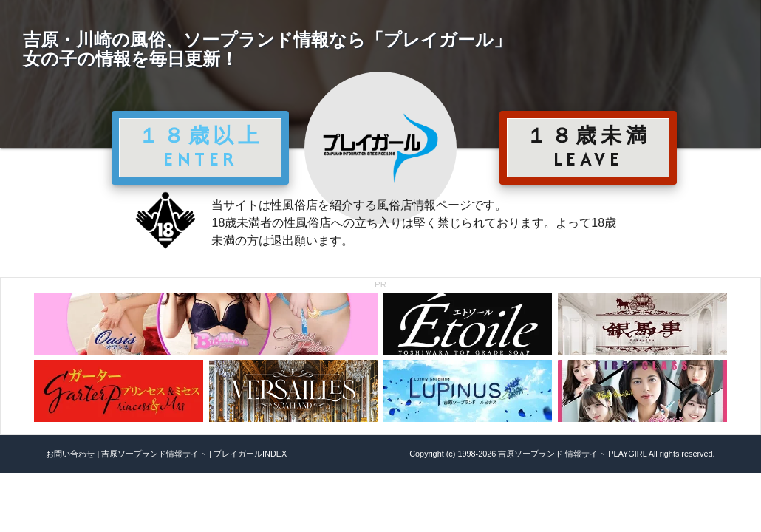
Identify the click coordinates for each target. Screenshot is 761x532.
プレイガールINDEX (250, 454)
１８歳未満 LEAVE (588, 147)
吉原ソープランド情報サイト (154, 454)
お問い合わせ (70, 454)
